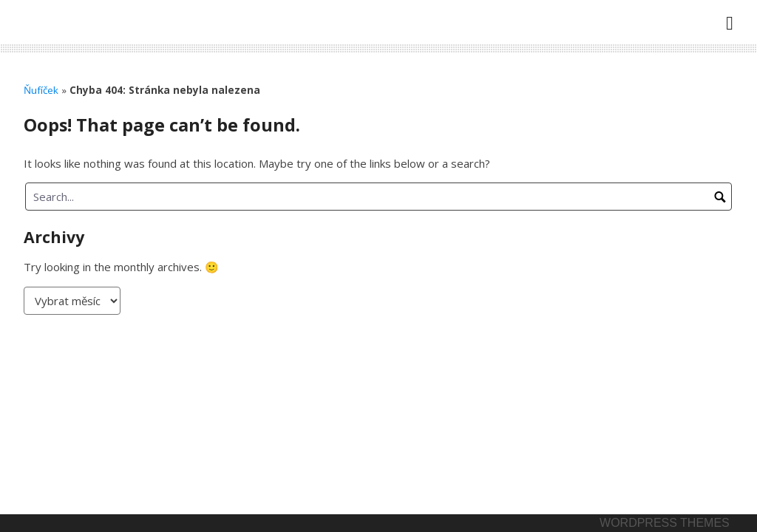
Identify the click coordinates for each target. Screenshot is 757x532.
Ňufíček (41, 90)
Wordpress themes (665, 523)
